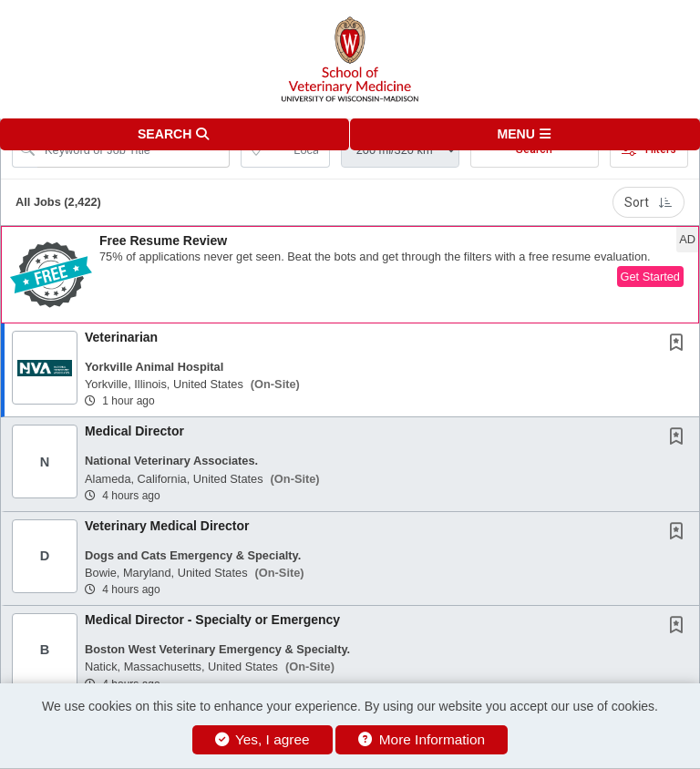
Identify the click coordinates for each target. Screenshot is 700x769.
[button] (525, 134)
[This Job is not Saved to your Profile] (680, 344)
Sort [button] (649, 202)
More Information (422, 739)
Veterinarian (121, 337)
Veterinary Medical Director (167, 526)
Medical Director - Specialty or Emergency (212, 620)
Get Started (650, 277)
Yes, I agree (262, 739)
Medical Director (134, 431)
